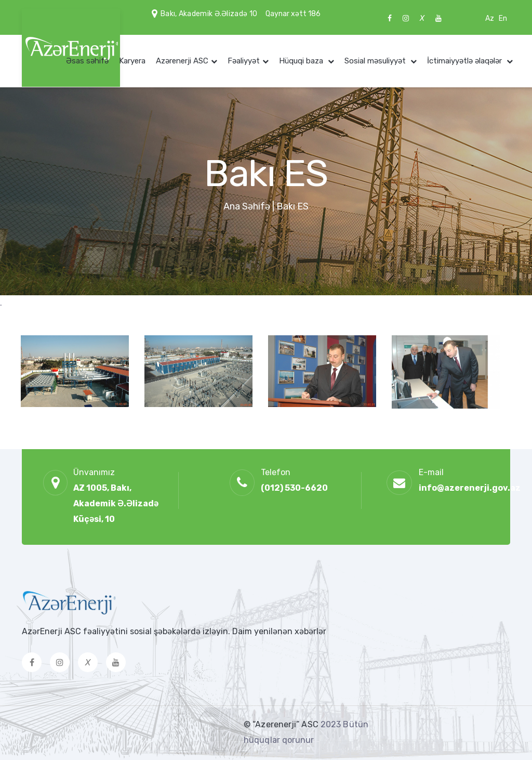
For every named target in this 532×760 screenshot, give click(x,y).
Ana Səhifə (247, 206)
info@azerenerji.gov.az (470, 488)
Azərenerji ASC (182, 61)
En (503, 18)
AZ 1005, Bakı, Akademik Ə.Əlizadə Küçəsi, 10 (116, 503)
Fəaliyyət (244, 61)
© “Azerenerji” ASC (282, 724)
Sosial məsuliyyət (376, 61)
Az (490, 18)
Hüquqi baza (302, 61)
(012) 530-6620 (294, 488)
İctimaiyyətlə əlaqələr (465, 61)
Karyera (132, 61)
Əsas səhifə (87, 61)
